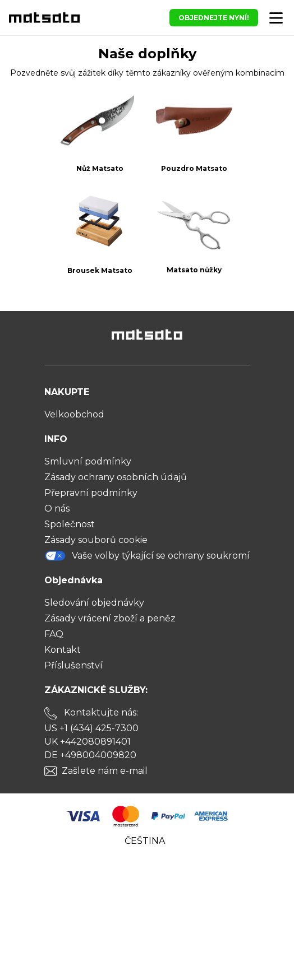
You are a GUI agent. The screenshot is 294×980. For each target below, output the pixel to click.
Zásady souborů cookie (96, 540)
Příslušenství (73, 665)
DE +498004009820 (90, 755)
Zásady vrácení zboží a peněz (110, 618)
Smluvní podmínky (88, 461)
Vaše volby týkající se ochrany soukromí (147, 556)
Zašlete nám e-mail (105, 771)
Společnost (70, 524)
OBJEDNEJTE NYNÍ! (214, 18)
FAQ (54, 634)
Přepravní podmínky (91, 493)
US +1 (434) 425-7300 (91, 728)
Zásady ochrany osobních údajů (116, 477)
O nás (57, 508)
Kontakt (63, 650)
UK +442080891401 (88, 742)
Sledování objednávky (94, 603)
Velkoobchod (74, 414)
